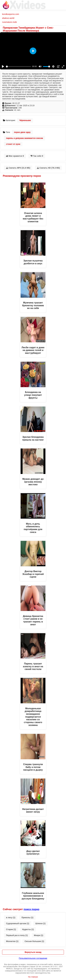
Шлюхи (40, 923)
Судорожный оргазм (18, 923)
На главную (33, 977)
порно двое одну (22, 132)
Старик (11, 929)
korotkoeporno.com (11, 14)
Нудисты (28, 929)
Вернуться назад (33, 952)
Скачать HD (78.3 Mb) (48, 168)
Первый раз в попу (17, 935)
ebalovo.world (8, 18)
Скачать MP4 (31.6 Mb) (18, 168)
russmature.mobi (9, 22)
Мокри (39, 935)
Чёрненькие (25, 120)
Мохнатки (12, 941)
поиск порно (31, 909)
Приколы (27, 918)
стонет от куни (13, 144)
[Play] (3, 66)
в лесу (11, 918)
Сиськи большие (34, 941)
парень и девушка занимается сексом (25, 138)
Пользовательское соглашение (33, 958)
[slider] (18, 67)
